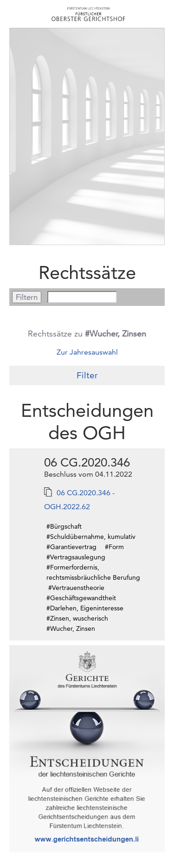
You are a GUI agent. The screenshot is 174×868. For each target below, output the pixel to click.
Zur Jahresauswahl (87, 352)
